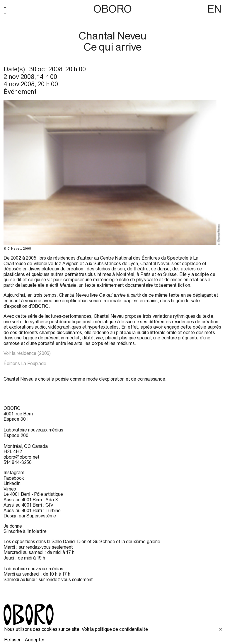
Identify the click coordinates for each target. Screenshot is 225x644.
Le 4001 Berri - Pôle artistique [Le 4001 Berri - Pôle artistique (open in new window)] (33, 494)
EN (214, 9)
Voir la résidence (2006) (27, 353)
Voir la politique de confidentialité (115, 629)
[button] (5, 9)
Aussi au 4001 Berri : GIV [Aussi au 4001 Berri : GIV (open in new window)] (28, 505)
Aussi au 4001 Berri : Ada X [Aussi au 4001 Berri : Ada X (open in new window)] (31, 500)
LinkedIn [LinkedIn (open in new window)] (12, 483)
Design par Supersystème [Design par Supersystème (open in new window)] (30, 516)
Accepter (35, 640)
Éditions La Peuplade (25, 363)
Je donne (13, 526)
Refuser (12, 640)
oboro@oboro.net (22, 457)
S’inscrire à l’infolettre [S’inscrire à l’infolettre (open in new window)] (25, 531)
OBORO (112, 9)
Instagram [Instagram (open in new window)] (14, 472)
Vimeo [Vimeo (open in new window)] (10, 489)
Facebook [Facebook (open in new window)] (14, 478)
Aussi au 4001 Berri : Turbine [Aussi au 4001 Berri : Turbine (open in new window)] (32, 510)
